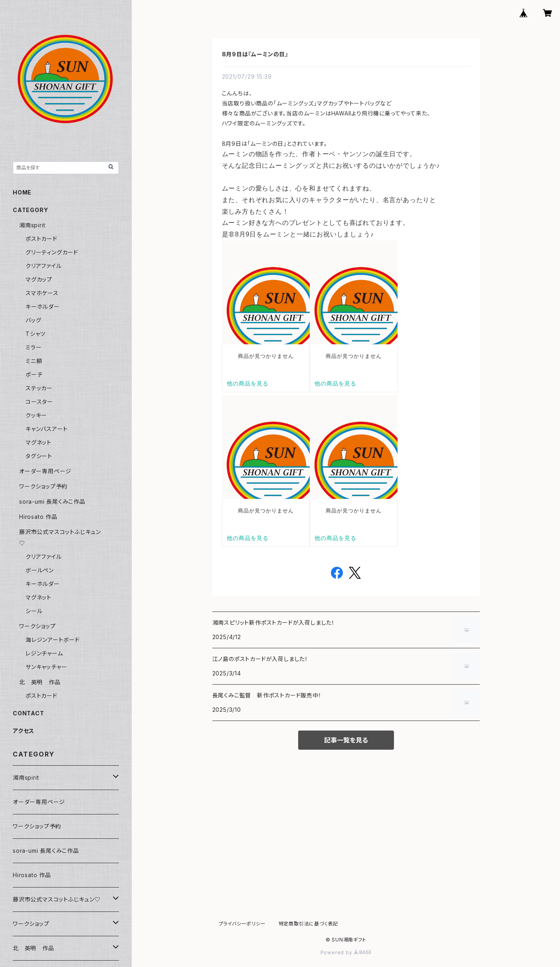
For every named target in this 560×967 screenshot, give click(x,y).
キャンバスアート (47, 429)
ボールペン (40, 570)
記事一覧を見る (346, 740)
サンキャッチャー (46, 667)
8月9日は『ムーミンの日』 (255, 54)
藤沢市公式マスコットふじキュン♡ (57, 899)
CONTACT (29, 713)
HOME (22, 192)
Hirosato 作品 (38, 517)
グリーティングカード (52, 252)
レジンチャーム (44, 653)
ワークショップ (38, 626)
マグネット (39, 442)
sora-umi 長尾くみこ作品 (52, 501)
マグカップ (39, 279)
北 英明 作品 (40, 682)
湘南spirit (32, 225)
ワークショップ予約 (43, 486)
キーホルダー (43, 307)
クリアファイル (44, 266)
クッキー (36, 415)
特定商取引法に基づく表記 (309, 924)
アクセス (24, 731)
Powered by (346, 952)
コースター (39, 402)
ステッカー (39, 388)
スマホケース (42, 293)
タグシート (39, 456)
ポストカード (42, 239)
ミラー (34, 347)
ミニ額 (34, 361)
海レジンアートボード (53, 640)
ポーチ (34, 374)
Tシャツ (36, 334)
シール (34, 611)
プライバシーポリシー (242, 924)
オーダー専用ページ (45, 471)
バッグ (33, 320)
